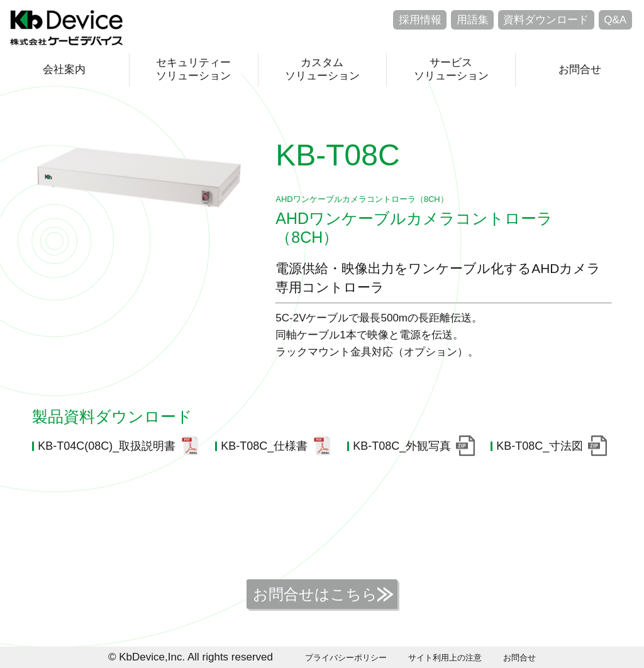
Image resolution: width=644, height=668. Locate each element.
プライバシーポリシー (346, 658)
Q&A (615, 20)
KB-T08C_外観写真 (402, 446)
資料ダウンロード (546, 20)
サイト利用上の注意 (445, 658)
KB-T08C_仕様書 (264, 446)
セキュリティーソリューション (193, 69)
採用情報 (420, 20)
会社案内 (64, 70)
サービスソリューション (451, 69)
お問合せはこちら (315, 594)
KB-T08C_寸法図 (540, 446)
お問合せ (580, 70)
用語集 (473, 20)
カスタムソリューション (322, 69)
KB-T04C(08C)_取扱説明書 (107, 446)
